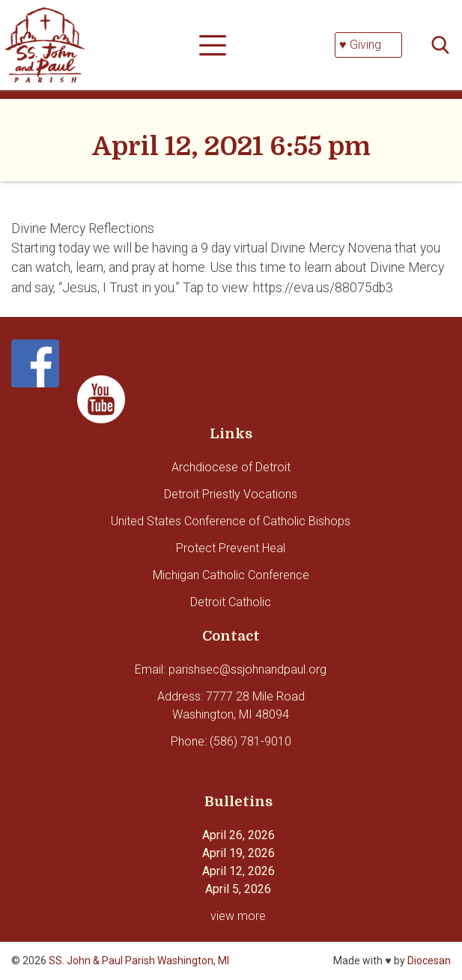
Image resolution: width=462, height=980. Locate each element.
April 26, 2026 (238, 835)
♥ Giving (360, 45)
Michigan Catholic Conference (231, 575)
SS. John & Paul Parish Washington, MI (139, 961)
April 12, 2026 (238, 871)
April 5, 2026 (238, 889)
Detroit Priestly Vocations (231, 494)
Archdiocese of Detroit (231, 467)
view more (238, 916)
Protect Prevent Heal (231, 548)
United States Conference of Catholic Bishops (231, 521)
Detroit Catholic (231, 602)
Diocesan (429, 961)
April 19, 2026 (238, 853)
